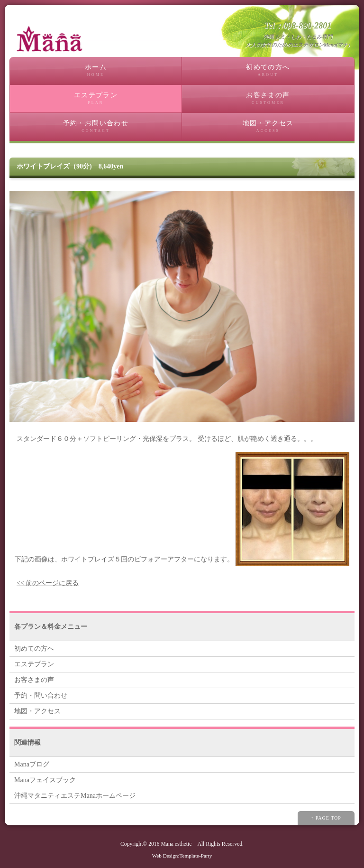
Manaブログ (32, 764)
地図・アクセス (268, 126)
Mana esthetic (176, 844)
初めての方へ (268, 70)
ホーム (96, 70)
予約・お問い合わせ (96, 126)
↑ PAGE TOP (326, 818)
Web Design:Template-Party (182, 856)
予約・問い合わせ (41, 695)
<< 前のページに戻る (48, 583)
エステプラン (96, 98)
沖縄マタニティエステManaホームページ (75, 796)
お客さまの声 (268, 98)
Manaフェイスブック (45, 780)
